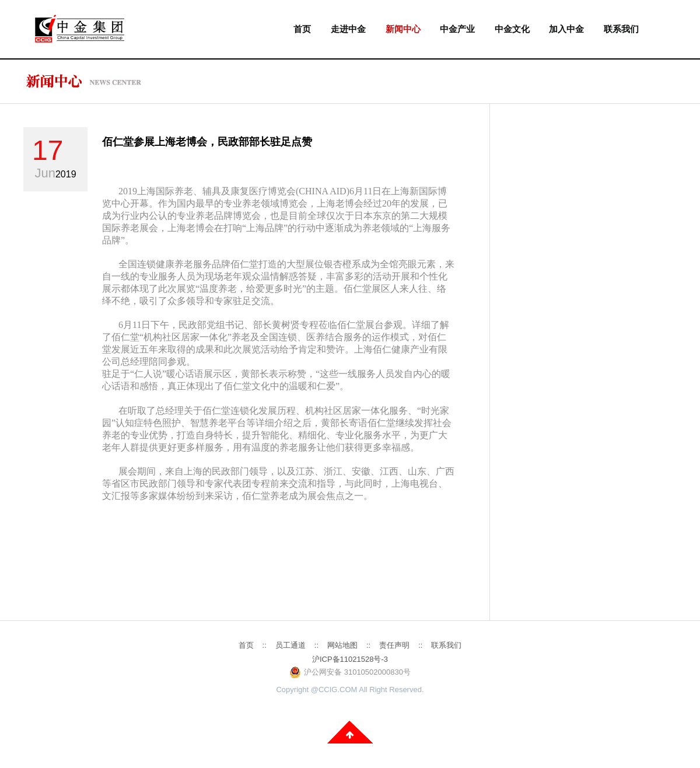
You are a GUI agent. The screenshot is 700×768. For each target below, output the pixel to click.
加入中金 (566, 29)
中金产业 (457, 29)
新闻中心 (403, 29)
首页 (302, 29)
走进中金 (348, 29)
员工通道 (290, 645)
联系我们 (621, 29)
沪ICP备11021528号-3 (350, 659)
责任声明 (394, 645)
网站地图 (342, 645)
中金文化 (512, 29)
